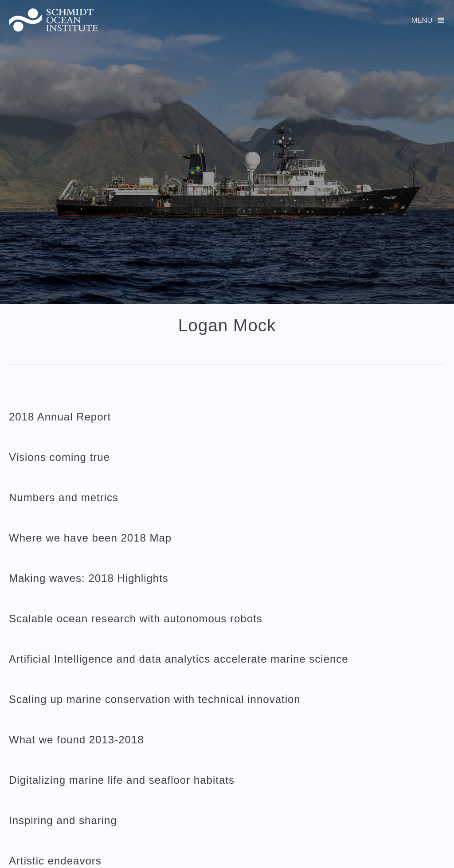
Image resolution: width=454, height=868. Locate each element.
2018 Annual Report (60, 417)
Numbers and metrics (64, 497)
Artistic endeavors (55, 861)
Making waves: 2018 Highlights (89, 578)
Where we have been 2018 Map (90, 538)
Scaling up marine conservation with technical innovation (155, 699)
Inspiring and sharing (63, 820)
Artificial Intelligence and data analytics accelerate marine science (179, 659)
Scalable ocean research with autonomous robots (136, 619)
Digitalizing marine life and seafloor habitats (122, 780)
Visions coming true (59, 457)
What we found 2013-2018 (76, 740)
